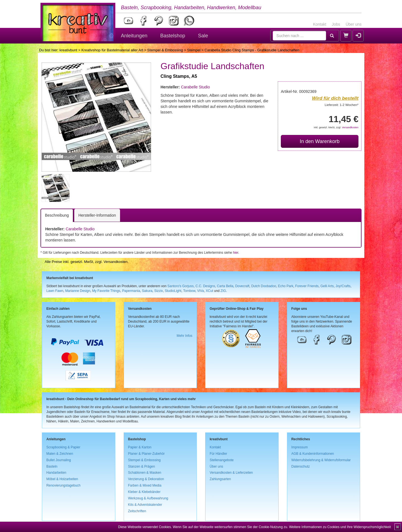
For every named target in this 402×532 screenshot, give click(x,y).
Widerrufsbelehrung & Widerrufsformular (321, 460)
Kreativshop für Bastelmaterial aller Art (112, 50)
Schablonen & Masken (145, 473)
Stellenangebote (222, 460)
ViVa (200, 291)
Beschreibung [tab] (57, 215)
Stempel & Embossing (165, 50)
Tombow (189, 291)
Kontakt (320, 24)
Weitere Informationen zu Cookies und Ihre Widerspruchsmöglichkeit (340, 527)
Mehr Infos (185, 336)
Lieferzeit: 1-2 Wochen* (342, 105)
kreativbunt (68, 50)
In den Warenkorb (320, 141)
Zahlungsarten (220, 479)
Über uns (354, 24)
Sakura (147, 291)
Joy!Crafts (343, 286)
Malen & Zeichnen (60, 454)
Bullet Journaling (59, 460)
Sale (203, 36)
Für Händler (218, 454)
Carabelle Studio (195, 87)
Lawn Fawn (55, 291)
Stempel (194, 50)
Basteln (52, 466)
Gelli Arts (327, 286)
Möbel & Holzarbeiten (62, 479)
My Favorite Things (106, 291)
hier (235, 253)
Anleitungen (134, 36)
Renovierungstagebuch (63, 485)
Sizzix (158, 291)
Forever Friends (307, 286)
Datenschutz (301, 466)
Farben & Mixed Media (145, 485)
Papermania (131, 291)
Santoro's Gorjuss (181, 286)
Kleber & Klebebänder (144, 492)
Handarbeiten (56, 473)
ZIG (223, 291)
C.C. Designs (205, 286)
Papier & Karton (140, 447)
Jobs (336, 24)
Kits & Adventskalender (145, 505)
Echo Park (286, 286)
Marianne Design (78, 291)
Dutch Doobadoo (264, 286)
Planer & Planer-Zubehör (147, 454)
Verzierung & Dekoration (146, 479)
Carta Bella (225, 286)
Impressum (300, 447)
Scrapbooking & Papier (63, 447)
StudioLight (173, 291)
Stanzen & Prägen (142, 466)
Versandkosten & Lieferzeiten (231, 473)
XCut (209, 291)
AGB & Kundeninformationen (313, 454)
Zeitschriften (137, 511)
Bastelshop (173, 36)
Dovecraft (242, 286)
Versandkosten (350, 127)
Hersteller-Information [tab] (97, 215)
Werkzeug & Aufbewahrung (148, 498)
